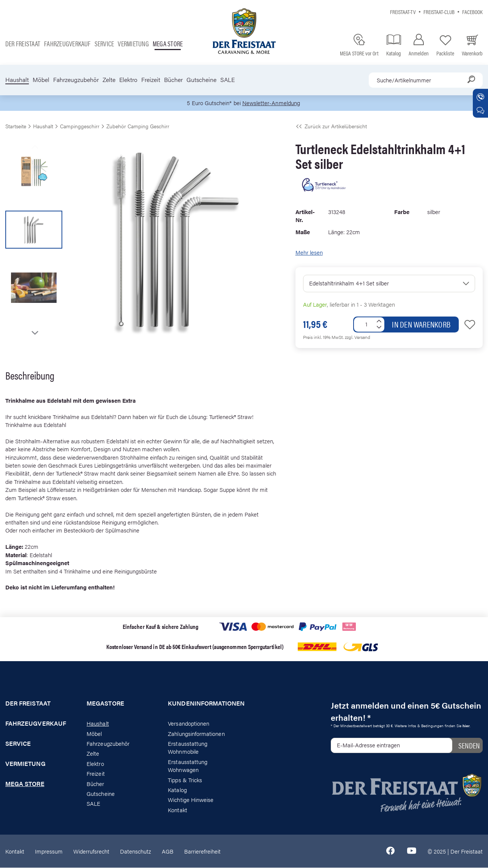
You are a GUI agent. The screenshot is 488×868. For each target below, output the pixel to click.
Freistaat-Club (439, 12)
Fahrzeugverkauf (67, 43)
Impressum (49, 851)
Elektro (128, 80)
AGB (168, 851)
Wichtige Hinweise (191, 800)
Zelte (109, 80)
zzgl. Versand (358, 337)
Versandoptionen (189, 724)
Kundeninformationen (203, 704)
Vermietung (133, 43)
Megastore (105, 704)
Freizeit (151, 80)
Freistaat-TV (403, 12)
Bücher (173, 80)
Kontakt (177, 810)
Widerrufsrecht (91, 851)
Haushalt (17, 80)
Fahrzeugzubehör (76, 80)
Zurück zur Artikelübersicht (331, 126)
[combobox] (426, 80)
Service (104, 43)
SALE (227, 80)
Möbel (41, 80)
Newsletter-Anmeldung (271, 103)
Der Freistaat (23, 43)
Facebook (472, 12)
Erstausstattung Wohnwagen (188, 766)
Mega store (168, 43)
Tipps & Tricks (185, 780)
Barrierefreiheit (202, 851)
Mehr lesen (309, 253)
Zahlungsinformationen (196, 733)
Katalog (177, 790)
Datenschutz (136, 851)
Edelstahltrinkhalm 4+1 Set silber (349, 283)
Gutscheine (201, 80)
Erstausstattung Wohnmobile (188, 747)
